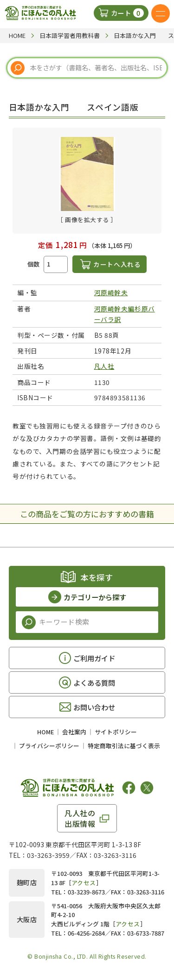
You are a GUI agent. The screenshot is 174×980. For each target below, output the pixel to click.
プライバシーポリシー (49, 746)
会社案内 (74, 732)
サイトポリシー (116, 732)
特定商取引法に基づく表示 (124, 746)
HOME (45, 732)
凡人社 (104, 366)
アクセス (84, 883)
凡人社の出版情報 (80, 818)
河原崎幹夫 (111, 292)
